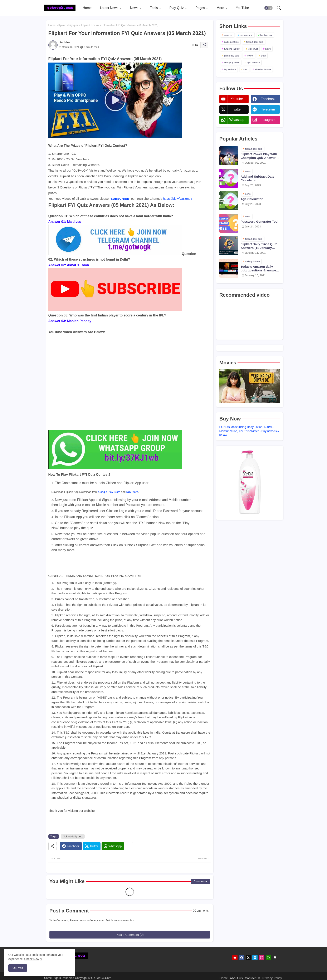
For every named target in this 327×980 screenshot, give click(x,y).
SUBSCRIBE (120, 199)
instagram (268, 120)
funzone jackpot (232, 49)
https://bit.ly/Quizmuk (177, 199)
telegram (268, 109)
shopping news (232, 63)
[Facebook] (71, 846)
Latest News (109, 8)
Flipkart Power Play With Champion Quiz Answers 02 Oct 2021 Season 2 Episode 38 (259, 156)
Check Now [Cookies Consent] (32, 959)
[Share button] (129, 846)
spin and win (253, 63)
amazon (228, 35)
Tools (154, 8)
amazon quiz (246, 35)
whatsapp (237, 120)
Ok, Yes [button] (18, 968)
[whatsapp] (268, 958)
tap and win (230, 69)
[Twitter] (92, 846)
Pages (200, 8)
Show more (201, 881)
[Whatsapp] (113, 846)
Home (87, 8)
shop (263, 56)
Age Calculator (252, 199)
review (250, 56)
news (268, 49)
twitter (237, 109)
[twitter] (248, 958)
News (134, 8)
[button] (268, 8)
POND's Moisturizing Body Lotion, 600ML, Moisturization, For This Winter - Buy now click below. (249, 431)
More (220, 8)
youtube (237, 99)
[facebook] (242, 958)
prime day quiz (232, 56)
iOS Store (132, 492)
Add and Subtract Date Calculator (258, 178)
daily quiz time (231, 42)
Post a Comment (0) (130, 935)
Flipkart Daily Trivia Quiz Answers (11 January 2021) (259, 246)
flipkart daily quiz (68, 25)
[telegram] (255, 958)
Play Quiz (177, 8)
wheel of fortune (263, 69)
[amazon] (275, 958)
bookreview (266, 35)
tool (245, 69)
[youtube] (235, 958)
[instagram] (262, 958)
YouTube (242, 8)
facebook (268, 99)
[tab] (87, 8)
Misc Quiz (253, 49)
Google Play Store (109, 492)
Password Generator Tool (260, 221)
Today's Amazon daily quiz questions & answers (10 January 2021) (260, 269)
